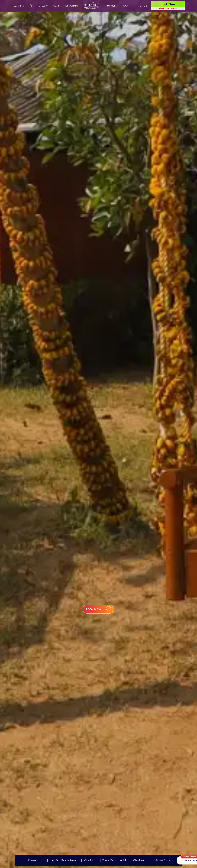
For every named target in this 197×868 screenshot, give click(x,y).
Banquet (112, 6)
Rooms (128, 6)
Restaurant (71, 6)
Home (56, 6)
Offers (143, 6)
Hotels (43, 6)
